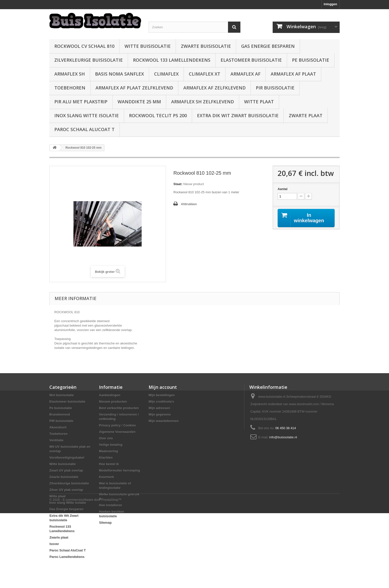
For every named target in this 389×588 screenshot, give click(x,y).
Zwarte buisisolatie (206, 46)
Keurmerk (107, 477)
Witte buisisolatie (148, 46)
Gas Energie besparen (268, 46)
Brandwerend (60, 414)
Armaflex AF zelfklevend (214, 88)
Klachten (106, 458)
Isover (54, 544)
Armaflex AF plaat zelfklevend (134, 88)
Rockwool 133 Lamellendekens (172, 60)
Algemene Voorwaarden (117, 432)
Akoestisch (58, 427)
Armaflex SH (70, 74)
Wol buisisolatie (62, 395)
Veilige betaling (111, 445)
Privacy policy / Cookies (117, 425)
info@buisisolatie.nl (283, 437)
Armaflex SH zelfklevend (203, 102)
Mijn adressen (159, 408)
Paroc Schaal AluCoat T (84, 129)
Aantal (283, 189)
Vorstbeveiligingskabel (67, 458)
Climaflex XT (205, 74)
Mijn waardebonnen (164, 421)
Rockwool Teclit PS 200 (158, 115)
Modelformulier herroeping (119, 470)
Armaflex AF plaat (293, 74)
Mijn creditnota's (161, 402)
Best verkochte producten (119, 408)
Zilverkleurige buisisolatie (89, 60)
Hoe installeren (111, 505)
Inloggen (330, 4)
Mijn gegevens (160, 414)
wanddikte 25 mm (139, 102)
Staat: (178, 184)
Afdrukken (189, 204)
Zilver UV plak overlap (66, 490)
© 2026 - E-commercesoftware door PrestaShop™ (85, 574)
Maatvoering (109, 451)
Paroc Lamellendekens (67, 557)
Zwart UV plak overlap (66, 470)
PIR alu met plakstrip (81, 102)
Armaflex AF (245, 74)
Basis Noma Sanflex (119, 74)
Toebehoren (70, 88)
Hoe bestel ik (109, 464)
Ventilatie (56, 440)
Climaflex (166, 74)
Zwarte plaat (306, 115)
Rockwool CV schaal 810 (84, 46)
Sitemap (105, 522)
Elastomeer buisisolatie (251, 60)
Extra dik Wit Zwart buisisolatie (238, 115)
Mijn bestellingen (162, 395)
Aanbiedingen (110, 395)
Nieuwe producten (113, 402)
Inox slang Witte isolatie (87, 115)
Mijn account (163, 387)
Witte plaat (259, 102)
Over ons (106, 438)
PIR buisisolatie (275, 88)
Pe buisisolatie (311, 60)
